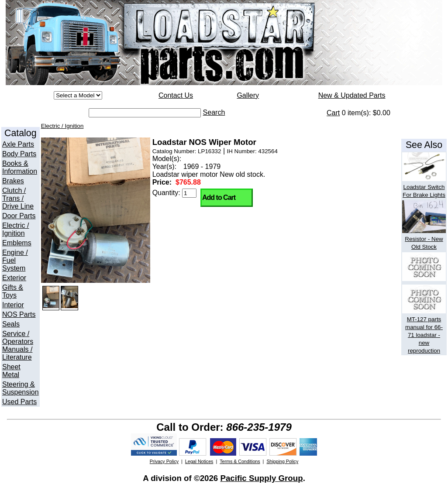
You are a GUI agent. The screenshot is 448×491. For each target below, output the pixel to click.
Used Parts (19, 402)
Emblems (17, 243)
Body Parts (19, 154)
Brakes (13, 181)
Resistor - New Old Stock (424, 239)
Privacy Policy (164, 461)
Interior (13, 305)
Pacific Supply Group (261, 478)
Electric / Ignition (16, 229)
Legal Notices (199, 461)
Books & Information (20, 167)
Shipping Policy (282, 461)
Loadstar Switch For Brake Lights (424, 187)
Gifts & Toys (13, 291)
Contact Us (176, 95)
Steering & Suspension (21, 388)
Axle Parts (18, 144)
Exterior (14, 278)
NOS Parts (19, 314)
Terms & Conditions (240, 461)
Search (214, 112)
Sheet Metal (11, 371)
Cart (333, 113)
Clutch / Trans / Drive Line (18, 198)
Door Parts (19, 216)
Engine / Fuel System (15, 260)
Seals (11, 324)
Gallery (248, 95)
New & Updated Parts (352, 95)
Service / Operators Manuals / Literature (18, 345)
